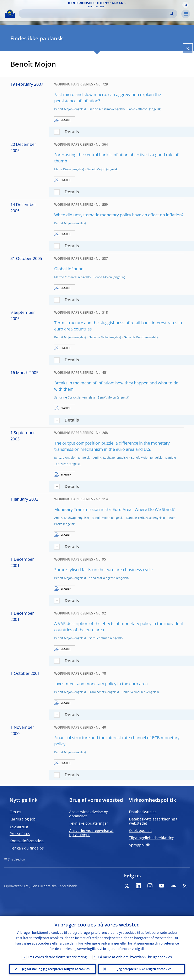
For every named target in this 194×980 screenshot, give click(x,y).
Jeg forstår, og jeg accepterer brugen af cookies (56, 969)
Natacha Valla (98, 337)
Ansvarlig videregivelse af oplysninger (91, 833)
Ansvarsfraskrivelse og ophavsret (89, 814)
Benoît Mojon (63, 109)
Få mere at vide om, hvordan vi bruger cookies (135, 957)
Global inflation (69, 269)
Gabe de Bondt (134, 337)
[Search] (95, 14)
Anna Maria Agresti (102, 578)
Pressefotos (20, 834)
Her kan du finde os (27, 848)
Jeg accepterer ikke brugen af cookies (144, 969)
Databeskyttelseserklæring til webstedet (154, 821)
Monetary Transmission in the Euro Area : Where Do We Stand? (114, 509)
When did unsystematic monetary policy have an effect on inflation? (119, 215)
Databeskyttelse (143, 812)
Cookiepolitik (140, 830)
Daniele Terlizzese (139, 518)
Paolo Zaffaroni (138, 109)
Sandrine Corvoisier (68, 397)
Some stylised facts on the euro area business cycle (103, 570)
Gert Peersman (99, 638)
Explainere (19, 826)
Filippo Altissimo (100, 109)
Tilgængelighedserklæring (152, 838)
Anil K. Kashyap (104, 458)
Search (172, 14)
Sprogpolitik (139, 845)
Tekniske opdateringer (89, 823)
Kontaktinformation (27, 841)
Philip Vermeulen (134, 692)
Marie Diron (63, 169)
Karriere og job (23, 819)
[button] (185, 5)
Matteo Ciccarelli (66, 277)
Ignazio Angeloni (66, 458)
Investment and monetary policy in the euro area (101, 684)
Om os (15, 812)
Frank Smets (97, 692)
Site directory (17, 859)
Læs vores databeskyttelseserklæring (57, 957)
